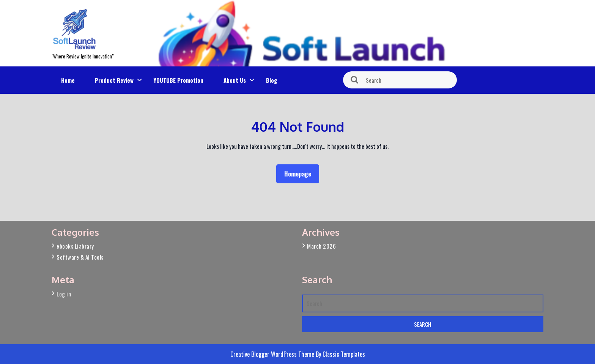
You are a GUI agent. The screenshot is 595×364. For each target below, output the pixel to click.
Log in (64, 294)
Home (68, 80)
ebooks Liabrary (75, 246)
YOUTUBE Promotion (179, 80)
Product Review (114, 80)
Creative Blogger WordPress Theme (273, 354)
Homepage (301, 174)
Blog (272, 80)
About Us (235, 80)
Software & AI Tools (80, 257)
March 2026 (321, 246)
